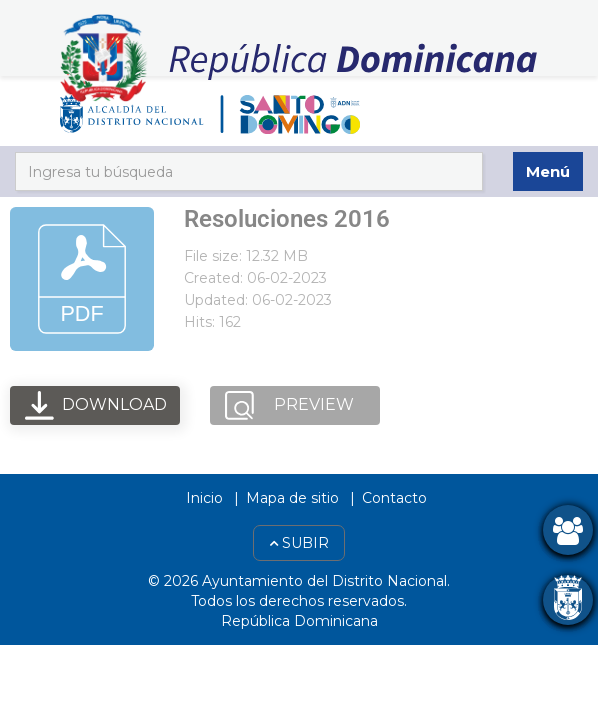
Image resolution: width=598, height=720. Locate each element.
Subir (299, 543)
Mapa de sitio (292, 498)
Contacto (394, 498)
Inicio (204, 498)
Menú (548, 171)
